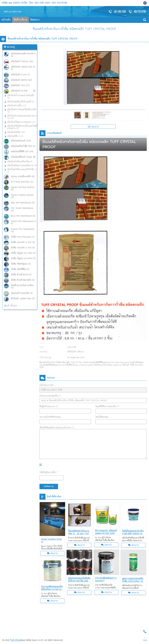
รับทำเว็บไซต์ (16, 640)
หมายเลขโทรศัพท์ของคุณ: (50, 417)
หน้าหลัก (6, 20)
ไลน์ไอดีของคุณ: (102, 417)
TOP (145, 640)
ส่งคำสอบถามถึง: (47, 385)
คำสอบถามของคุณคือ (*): (50, 396)
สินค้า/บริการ (20, 20)
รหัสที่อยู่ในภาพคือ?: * (49, 472)
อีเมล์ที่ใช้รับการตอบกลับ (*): (108, 407)
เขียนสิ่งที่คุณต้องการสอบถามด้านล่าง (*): (57, 428)
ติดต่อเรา (35, 20)
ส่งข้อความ (49, 487)
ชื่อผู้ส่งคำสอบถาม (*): (49, 407)
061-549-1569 (42, 3)
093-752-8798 (59, 3)
